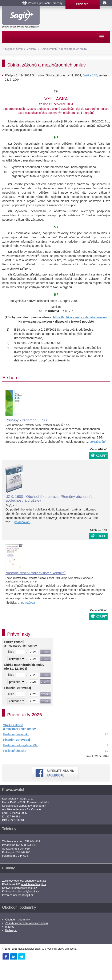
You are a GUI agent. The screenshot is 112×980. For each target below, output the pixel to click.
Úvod (19, 49)
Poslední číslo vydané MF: (20, 745)
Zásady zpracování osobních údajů (27, 923)
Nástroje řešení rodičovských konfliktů (35, 573)
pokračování (97, 442)
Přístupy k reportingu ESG (26, 420)
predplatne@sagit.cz (34, 884)
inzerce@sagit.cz (23, 895)
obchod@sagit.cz (35, 881)
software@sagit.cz (26, 888)
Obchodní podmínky (17, 920)
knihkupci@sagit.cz (27, 891)
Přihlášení (83, 4)
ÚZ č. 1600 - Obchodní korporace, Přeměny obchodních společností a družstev (50, 499)
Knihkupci (11, 930)
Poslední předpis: (15, 751)
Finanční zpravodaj (17, 740)
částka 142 (90, 75)
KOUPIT (101, 456)
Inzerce (10, 927)
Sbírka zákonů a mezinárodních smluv (64, 49)
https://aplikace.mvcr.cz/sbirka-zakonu (80, 317)
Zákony (32, 49)
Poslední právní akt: (16, 734)
